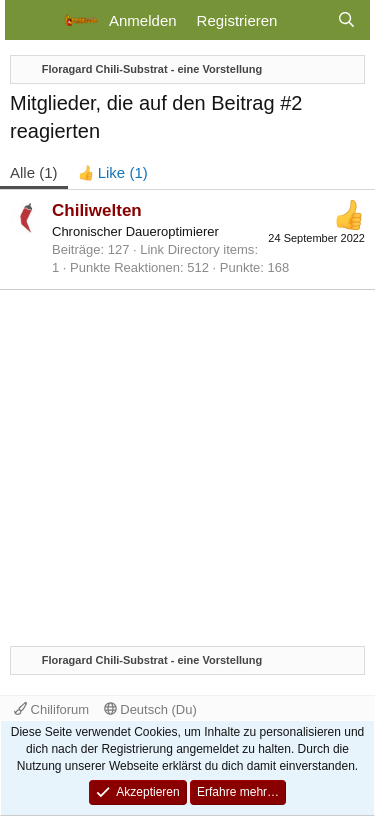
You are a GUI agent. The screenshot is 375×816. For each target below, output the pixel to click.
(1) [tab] (34, 172)
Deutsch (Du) (150, 709)
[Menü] (32, 20)
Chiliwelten (97, 210)
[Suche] (346, 20)
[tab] (113, 172)
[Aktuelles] (306, 20)
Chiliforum (51, 709)
